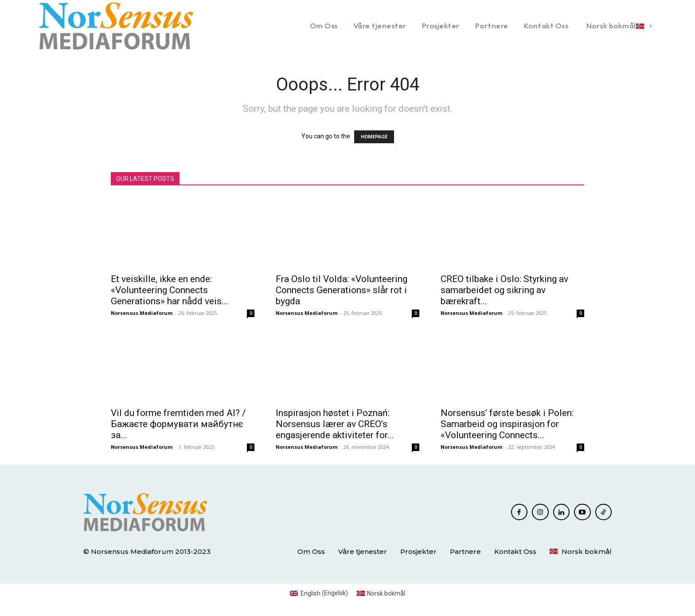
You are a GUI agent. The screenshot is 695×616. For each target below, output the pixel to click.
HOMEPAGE (374, 137)
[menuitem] (618, 26)
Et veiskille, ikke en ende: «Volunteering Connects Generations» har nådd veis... (170, 290)
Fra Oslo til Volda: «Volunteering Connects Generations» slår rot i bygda (342, 290)
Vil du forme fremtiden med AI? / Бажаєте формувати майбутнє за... (178, 424)
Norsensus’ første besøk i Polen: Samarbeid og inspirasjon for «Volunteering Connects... (507, 424)
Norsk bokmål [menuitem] (386, 593)
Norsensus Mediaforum (142, 313)
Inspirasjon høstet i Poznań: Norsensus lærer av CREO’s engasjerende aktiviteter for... (335, 424)
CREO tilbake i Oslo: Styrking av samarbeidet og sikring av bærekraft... (504, 290)
